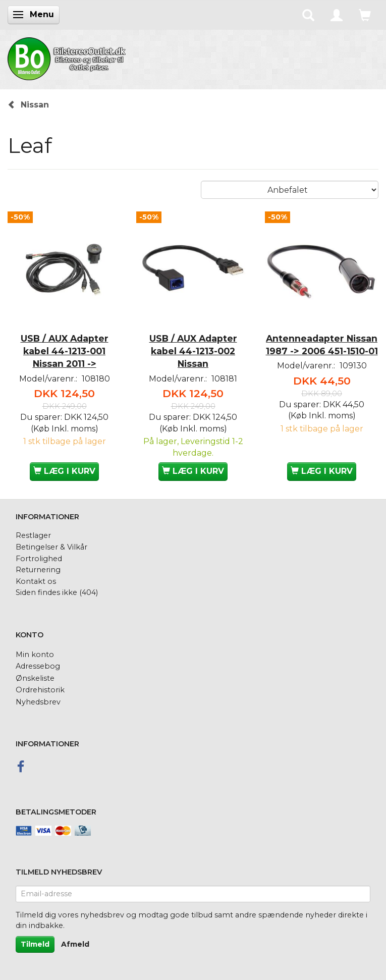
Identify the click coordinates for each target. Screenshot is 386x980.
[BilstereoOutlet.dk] (68, 57)
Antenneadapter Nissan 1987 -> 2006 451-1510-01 (322, 345)
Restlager (33, 535)
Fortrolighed (39, 559)
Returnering (38, 570)
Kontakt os (36, 581)
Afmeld (75, 944)
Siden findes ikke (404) (57, 592)
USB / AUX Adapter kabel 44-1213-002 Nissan (193, 351)
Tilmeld (35, 944)
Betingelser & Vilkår (51, 547)
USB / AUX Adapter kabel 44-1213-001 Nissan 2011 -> (65, 351)
